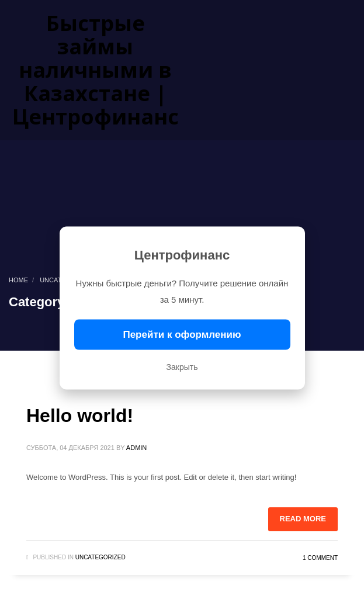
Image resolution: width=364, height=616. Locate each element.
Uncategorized (100, 557)
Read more (303, 519)
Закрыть (182, 367)
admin (136, 448)
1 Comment (320, 558)
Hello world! (80, 416)
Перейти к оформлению (182, 335)
